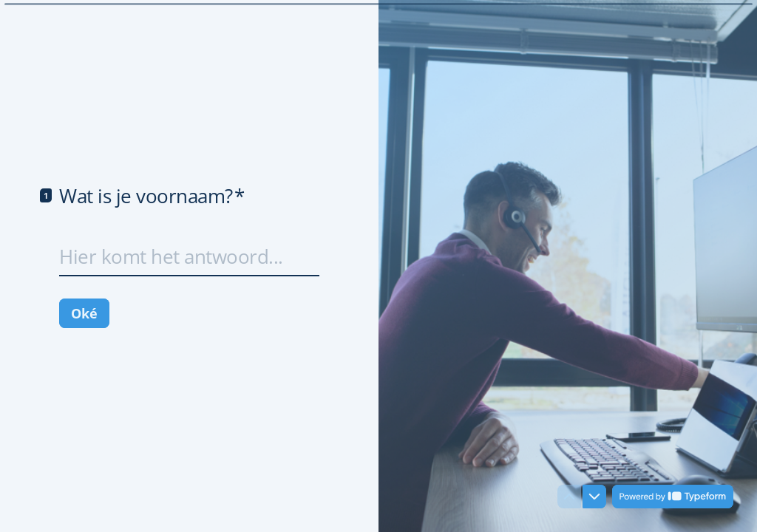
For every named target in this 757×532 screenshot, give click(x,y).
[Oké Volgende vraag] (84, 313)
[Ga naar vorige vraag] (569, 497)
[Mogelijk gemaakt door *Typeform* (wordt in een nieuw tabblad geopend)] (673, 497)
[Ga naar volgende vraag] (594, 497)
